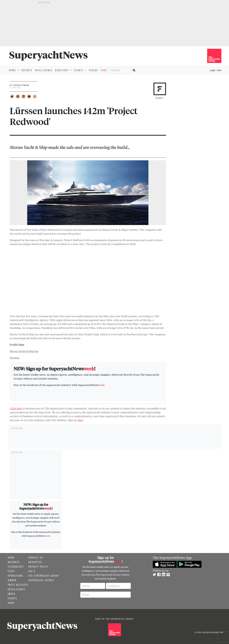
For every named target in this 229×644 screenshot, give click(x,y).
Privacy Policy (38, 567)
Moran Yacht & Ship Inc (24, 351)
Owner (12, 580)
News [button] (13, 70)
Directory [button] (62, 70)
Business (14, 562)
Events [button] (79, 70)
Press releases (18, 585)
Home (11, 558)
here (80, 420)
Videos (93, 70)
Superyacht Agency (42, 580)
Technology (16, 567)
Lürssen (14, 357)
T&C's (32, 571)
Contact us (36, 558)
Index (12, 594)
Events (12, 598)
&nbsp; (88, 280)
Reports (27, 70)
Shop (104, 70)
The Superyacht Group (44, 576)
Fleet (11, 571)
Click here (16, 408)
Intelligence (44, 70)
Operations (15, 576)
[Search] (119, 70)
